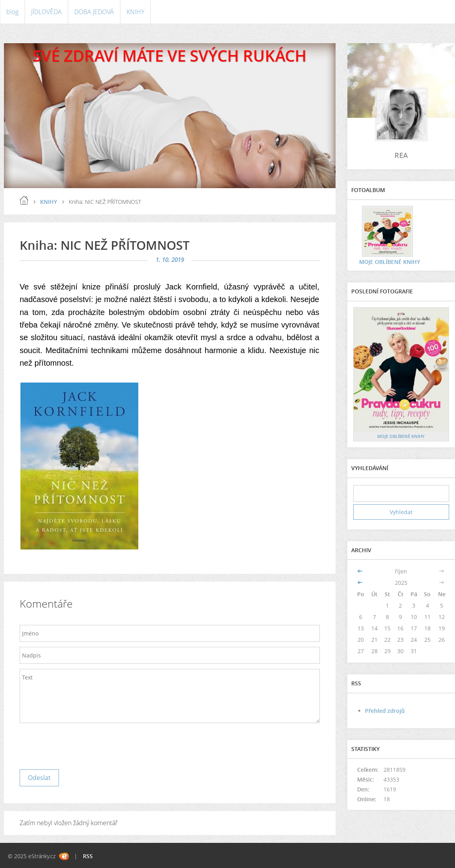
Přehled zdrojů (385, 711)
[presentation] (79, 744)
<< (361, 571)
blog (12, 12)
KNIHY (135, 12)
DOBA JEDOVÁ (94, 12)
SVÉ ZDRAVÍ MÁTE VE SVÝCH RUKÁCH (170, 56)
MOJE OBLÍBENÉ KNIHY (390, 262)
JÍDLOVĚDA (46, 12)
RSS (88, 856)
